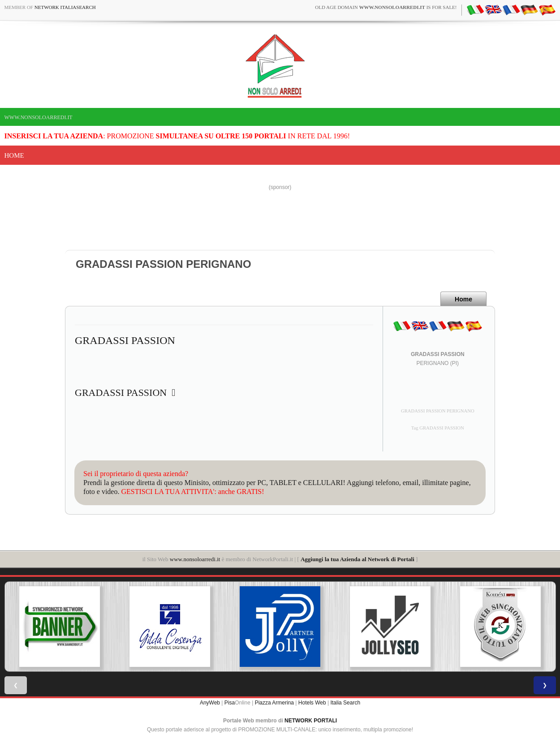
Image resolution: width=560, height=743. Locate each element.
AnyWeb (210, 703)
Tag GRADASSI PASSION (438, 428)
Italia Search (345, 703)
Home (14, 155)
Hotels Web (312, 703)
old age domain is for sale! (386, 7)
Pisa (230, 703)
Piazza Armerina (274, 703)
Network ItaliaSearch (65, 7)
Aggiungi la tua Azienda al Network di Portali (358, 559)
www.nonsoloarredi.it (39, 117)
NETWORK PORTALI (311, 721)
